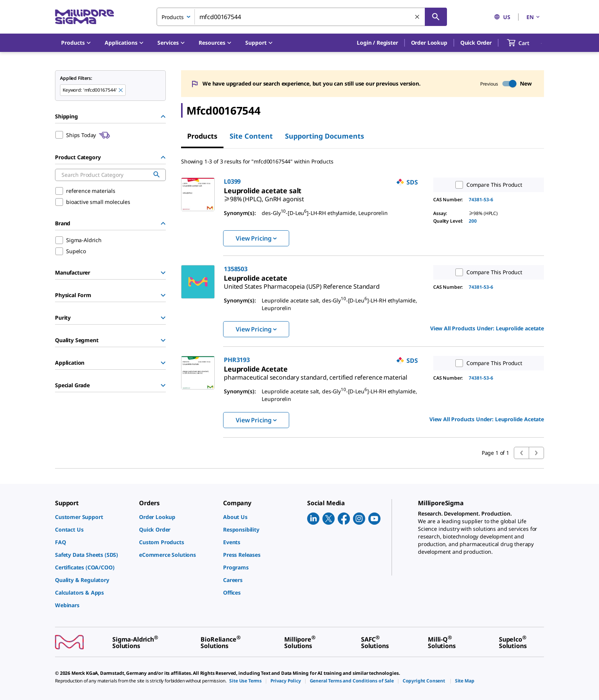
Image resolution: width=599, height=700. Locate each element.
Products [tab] (202, 136)
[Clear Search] (418, 17)
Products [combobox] (173, 17)
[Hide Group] (163, 116)
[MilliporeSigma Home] (84, 17)
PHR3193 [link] (237, 360)
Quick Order (476, 43)
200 (473, 221)
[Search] (436, 17)
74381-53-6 (481, 200)
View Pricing (256, 238)
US (502, 17)
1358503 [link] (236, 269)
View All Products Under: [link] (487, 328)
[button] (377, 43)
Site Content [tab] (251, 136)
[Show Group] (163, 273)
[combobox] (302, 17)
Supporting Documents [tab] (325, 136)
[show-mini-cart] (525, 43)
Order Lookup (429, 43)
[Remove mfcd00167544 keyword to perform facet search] (121, 91)
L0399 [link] (232, 181)
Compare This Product (487, 185)
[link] (264, 196)
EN (534, 17)
